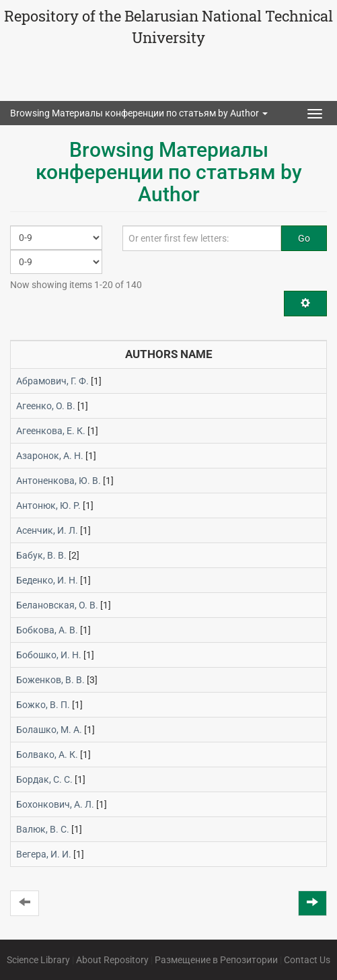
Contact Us (307, 960)
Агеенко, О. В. (46, 406)
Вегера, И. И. (44, 854)
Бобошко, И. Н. (49, 655)
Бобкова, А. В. (47, 630)
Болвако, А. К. (47, 755)
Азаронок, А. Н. (50, 456)
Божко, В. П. (43, 705)
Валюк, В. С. (43, 829)
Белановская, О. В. (57, 605)
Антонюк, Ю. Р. (48, 505)
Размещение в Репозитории (216, 960)
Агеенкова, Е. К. (51, 431)
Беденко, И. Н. (47, 580)
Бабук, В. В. (41, 555)
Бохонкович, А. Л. (55, 804)
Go (304, 238)
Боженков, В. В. (50, 680)
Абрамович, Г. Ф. (52, 381)
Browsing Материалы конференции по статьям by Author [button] (139, 113)
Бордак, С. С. (44, 779)
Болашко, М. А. (49, 730)
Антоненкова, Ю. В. (59, 481)
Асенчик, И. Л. (47, 530)
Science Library (38, 960)
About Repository (112, 960)
